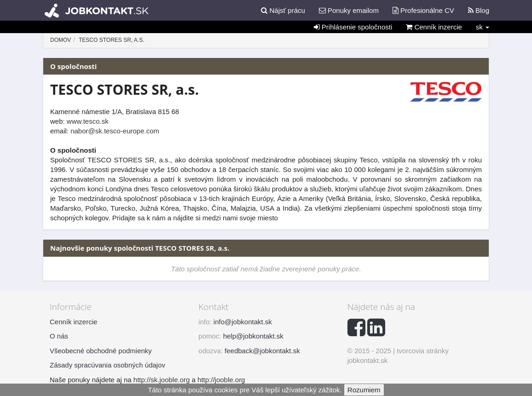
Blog (479, 10)
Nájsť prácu (283, 10)
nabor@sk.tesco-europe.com (115, 131)
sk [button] (483, 27)
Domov (61, 40)
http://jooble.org (221, 380)
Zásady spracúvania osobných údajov (107, 365)
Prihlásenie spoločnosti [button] (353, 27)
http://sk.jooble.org (162, 380)
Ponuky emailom (349, 10)
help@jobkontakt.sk (253, 336)
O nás (59, 336)
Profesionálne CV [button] (423, 10)
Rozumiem (364, 390)
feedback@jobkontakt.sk (262, 351)
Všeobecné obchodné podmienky (101, 351)
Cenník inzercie (434, 27)
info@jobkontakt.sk (243, 322)
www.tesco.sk (88, 121)
